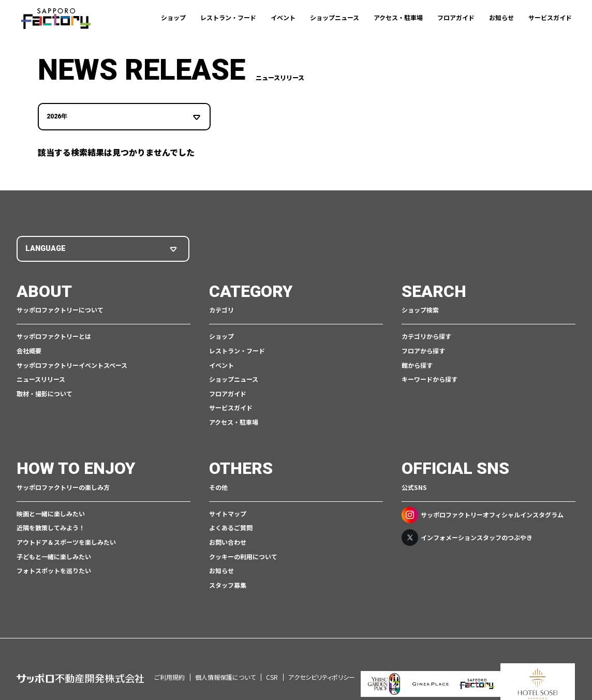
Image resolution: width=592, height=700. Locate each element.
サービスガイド (550, 17)
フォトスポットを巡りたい (54, 569)
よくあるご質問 (231, 527)
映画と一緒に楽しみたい (51, 512)
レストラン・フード (228, 17)
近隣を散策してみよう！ (51, 527)
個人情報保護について (225, 662)
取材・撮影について (45, 392)
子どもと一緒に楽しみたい (54, 555)
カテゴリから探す (426, 336)
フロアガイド (456, 17)
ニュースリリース (41, 378)
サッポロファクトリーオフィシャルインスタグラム (483, 514)
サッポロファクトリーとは (54, 336)
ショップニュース (335, 17)
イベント (283, 17)
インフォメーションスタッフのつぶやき (467, 537)
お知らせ (501, 17)
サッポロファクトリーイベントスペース (72, 364)
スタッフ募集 (228, 584)
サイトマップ (228, 512)
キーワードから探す (430, 378)
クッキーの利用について (243, 555)
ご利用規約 (169, 662)
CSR (272, 662)
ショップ (173, 17)
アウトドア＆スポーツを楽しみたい (66, 541)
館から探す (417, 364)
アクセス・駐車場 (398, 17)
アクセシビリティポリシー (322, 662)
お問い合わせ (228, 541)
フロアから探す (423, 349)
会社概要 (29, 349)
